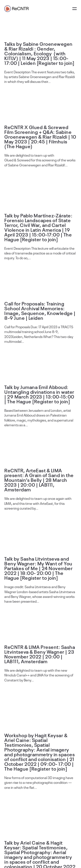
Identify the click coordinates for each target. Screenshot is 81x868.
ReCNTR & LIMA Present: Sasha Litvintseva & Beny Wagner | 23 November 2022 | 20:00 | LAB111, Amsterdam (40, 654)
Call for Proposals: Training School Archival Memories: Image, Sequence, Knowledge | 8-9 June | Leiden (40, 310)
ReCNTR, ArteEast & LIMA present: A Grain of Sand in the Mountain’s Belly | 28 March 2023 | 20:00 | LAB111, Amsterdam (39, 480)
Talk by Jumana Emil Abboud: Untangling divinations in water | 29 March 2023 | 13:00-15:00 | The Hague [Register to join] (39, 394)
